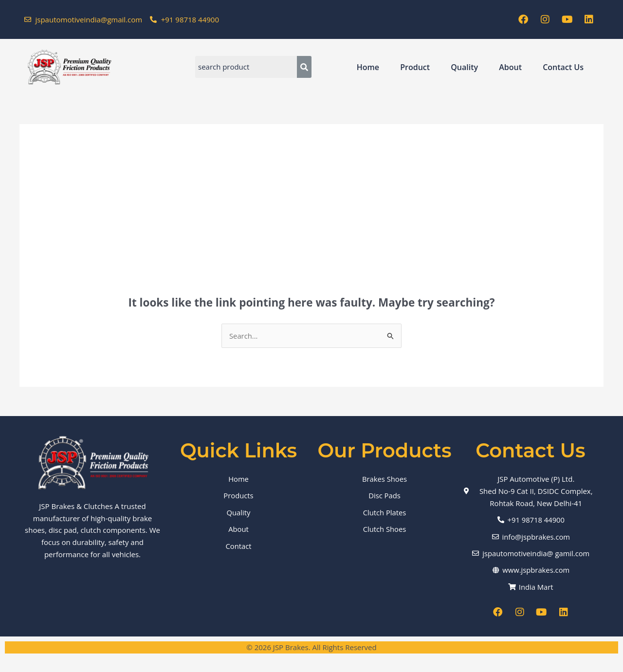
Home (368, 67)
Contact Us (563, 67)
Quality (464, 67)
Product (415, 67)
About (510, 67)
